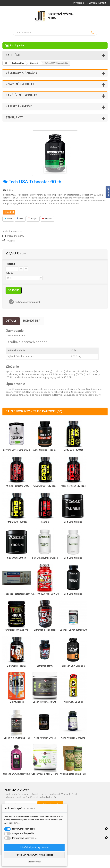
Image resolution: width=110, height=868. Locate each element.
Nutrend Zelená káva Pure (73, 774)
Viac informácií (34, 862)
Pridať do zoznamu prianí (27, 302)
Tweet (8, 219)
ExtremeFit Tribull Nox (45, 630)
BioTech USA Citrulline (73, 666)
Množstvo (10, 264)
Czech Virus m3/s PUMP (45, 702)
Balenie (9, 273)
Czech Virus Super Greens (45, 774)
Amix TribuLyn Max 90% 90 (45, 594)
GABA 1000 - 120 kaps (45, 486)
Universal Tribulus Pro (17, 630)
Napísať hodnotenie (12, 231)
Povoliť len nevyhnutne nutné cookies (34, 855)
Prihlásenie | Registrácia (85, 3)
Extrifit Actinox (17, 702)
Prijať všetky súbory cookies (34, 847)
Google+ (33, 219)
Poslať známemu (16, 236)
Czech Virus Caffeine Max (17, 738)
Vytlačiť (11, 241)
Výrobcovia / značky (21, 73)
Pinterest (47, 219)
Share (20, 219)
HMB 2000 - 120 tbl (17, 522)
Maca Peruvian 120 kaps (73, 486)
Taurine (45, 522)
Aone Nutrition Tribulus (45, 450)
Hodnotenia (32, 321)
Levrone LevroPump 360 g (17, 450)
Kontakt (102, 3)
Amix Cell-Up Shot (73, 702)
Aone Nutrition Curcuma (73, 738)
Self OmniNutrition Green (45, 558)
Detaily (11, 321)
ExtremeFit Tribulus (17, 666)
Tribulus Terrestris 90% (17, 486)
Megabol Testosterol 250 (17, 594)
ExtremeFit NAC (45, 666)
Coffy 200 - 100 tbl (73, 450)
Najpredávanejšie (19, 107)
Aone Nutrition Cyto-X (45, 738)
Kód (4, 190)
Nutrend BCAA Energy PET (17, 774)
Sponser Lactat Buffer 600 (73, 630)
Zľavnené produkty (20, 84)
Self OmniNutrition (73, 522)
